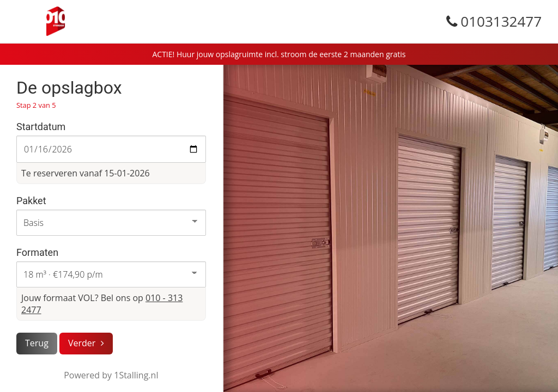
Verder (82, 343)
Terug (37, 343)
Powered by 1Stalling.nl (111, 375)
